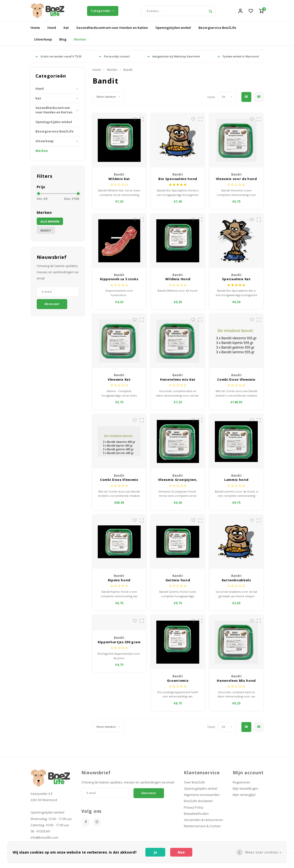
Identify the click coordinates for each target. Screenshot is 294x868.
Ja (155, 852)
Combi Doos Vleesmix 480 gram (119, 483)
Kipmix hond (119, 583)
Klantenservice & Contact (202, 829)
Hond (52, 31)
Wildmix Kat (119, 182)
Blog (63, 43)
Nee (181, 852)
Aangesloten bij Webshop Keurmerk (174, 60)
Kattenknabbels (236, 583)
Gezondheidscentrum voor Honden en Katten (112, 31)
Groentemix (178, 684)
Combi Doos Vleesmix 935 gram (236, 383)
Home (35, 31)
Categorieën (103, 12)
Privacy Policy (194, 810)
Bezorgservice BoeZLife (217, 31)
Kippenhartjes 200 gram (119, 645)
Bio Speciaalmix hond (178, 182)
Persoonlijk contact (114, 60)
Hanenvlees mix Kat (178, 383)
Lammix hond (236, 483)
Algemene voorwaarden (202, 798)
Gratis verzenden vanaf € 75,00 (58, 60)
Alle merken (50, 224)
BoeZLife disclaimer (198, 804)
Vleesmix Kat (119, 383)
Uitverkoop (43, 43)
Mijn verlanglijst (244, 798)
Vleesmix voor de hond (236, 182)
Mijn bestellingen (245, 792)
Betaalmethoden (196, 817)
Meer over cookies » (263, 852)
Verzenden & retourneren (203, 823)
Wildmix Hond (178, 282)
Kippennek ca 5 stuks (119, 282)
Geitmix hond (178, 583)
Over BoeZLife (194, 786)
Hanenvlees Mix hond (236, 684)
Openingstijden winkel (173, 31)
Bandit (46, 233)
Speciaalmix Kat (236, 282)
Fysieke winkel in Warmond (238, 60)
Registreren (242, 786)
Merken (80, 43)
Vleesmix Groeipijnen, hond (178, 483)
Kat (66, 31)
